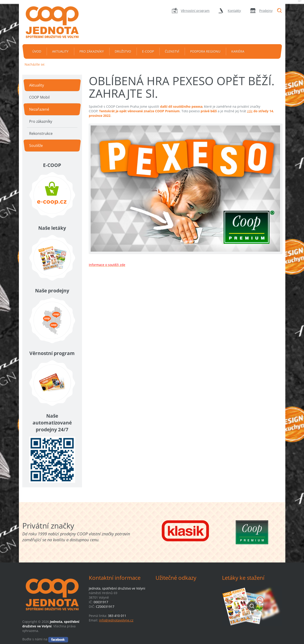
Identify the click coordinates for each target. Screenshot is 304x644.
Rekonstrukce (41, 133)
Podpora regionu (205, 51)
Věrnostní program (195, 11)
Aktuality (60, 51)
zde (250, 111)
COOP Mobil (39, 97)
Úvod (37, 51)
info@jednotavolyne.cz (116, 620)
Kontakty (234, 11)
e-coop (148, 51)
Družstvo (123, 51)
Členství (172, 51)
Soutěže (36, 146)
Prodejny (266, 11)
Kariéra (238, 51)
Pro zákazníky (92, 51)
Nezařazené (39, 109)
